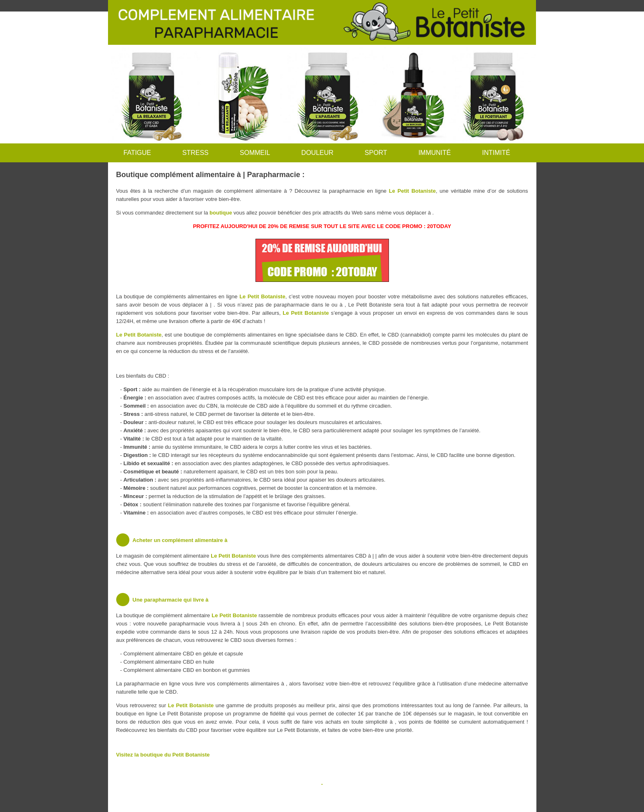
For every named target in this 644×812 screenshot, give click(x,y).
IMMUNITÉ (435, 153)
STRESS (195, 153)
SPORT (376, 153)
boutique (221, 213)
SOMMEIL (255, 153)
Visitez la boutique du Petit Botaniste (163, 755)
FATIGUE (137, 153)
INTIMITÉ (496, 153)
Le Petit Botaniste (412, 191)
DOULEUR (317, 153)
